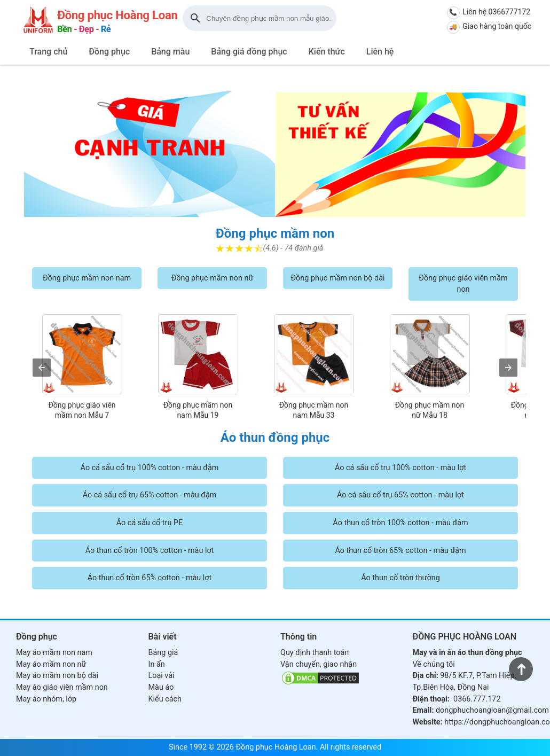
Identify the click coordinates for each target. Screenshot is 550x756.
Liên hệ (380, 52)
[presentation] (42, 368)
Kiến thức (327, 52)
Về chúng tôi (434, 664)
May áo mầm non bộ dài (57, 676)
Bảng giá (163, 653)
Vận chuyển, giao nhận (319, 664)
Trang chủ (48, 52)
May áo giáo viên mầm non (62, 687)
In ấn (157, 664)
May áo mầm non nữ (51, 664)
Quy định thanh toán (315, 653)
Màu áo (161, 687)
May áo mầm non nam (54, 653)
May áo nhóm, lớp (46, 699)
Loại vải (162, 676)
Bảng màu (170, 52)
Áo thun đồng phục (275, 438)
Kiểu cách (165, 699)
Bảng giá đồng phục (249, 52)
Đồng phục (109, 52)
